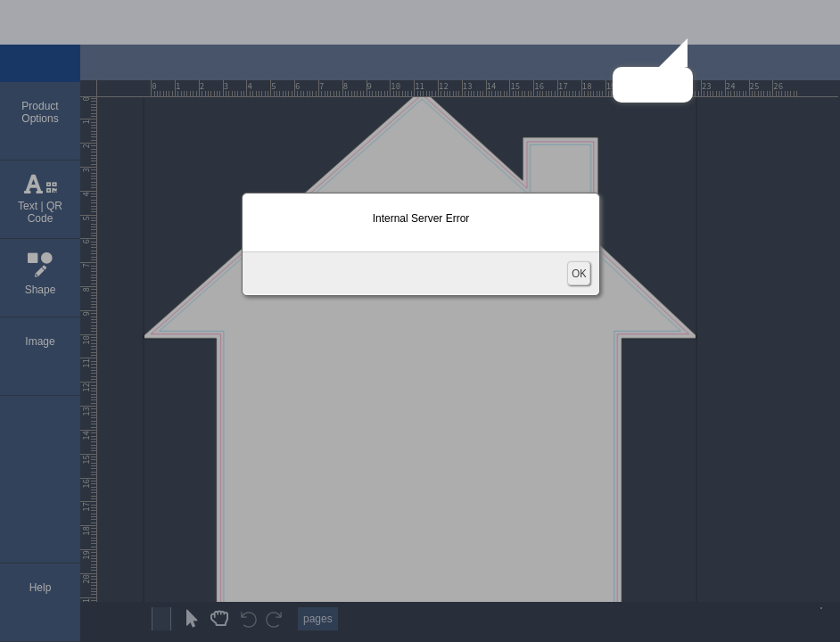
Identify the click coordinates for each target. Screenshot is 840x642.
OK (579, 273)
